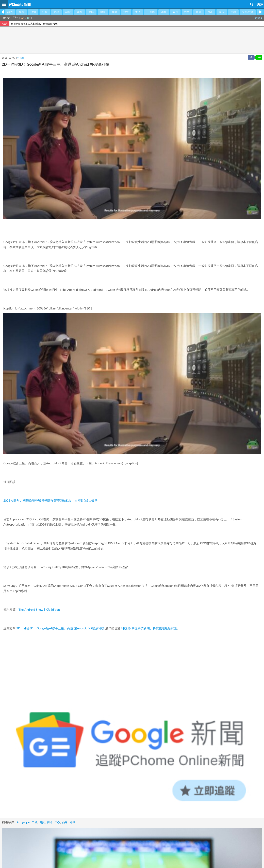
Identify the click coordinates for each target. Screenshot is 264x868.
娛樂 (114, 12)
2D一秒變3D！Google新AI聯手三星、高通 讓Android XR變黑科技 (60, 629)
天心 (57, 822)
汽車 (187, 12)
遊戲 (72, 822)
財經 (56, 12)
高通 (50, 822)
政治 (33, 12)
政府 (199, 12)
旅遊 (175, 12)
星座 (222, 12)
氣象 (259, 18)
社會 (45, 12)
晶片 (65, 822)
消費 (164, 12)
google (26, 822)
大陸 (91, 12)
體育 (126, 12)
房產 (210, 12)
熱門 (10, 12)
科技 (68, 12)
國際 (80, 12)
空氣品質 (248, 12)
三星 (35, 822)
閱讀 (233, 12)
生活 (138, 12)
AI (18, 822)
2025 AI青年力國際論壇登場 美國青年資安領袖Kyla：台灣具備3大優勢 (50, 501)
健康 (103, 12)
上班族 (151, 12)
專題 (22, 12)
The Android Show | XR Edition (39, 610)
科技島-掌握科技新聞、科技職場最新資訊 (149, 629)
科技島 (21, 58)
